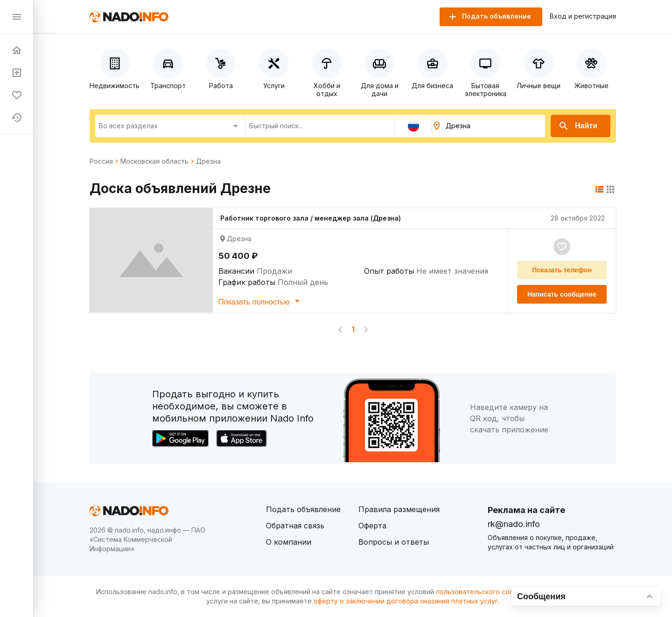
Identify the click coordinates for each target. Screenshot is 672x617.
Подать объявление (303, 509)
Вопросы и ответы (394, 542)
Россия (101, 161)
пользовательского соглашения (488, 592)
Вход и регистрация (583, 16)
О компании (289, 542)
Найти (578, 126)
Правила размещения (399, 509)
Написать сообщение (562, 294)
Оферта (372, 526)
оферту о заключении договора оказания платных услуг (406, 601)
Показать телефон (562, 270)
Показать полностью (261, 301)
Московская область (154, 161)
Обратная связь (295, 526)
